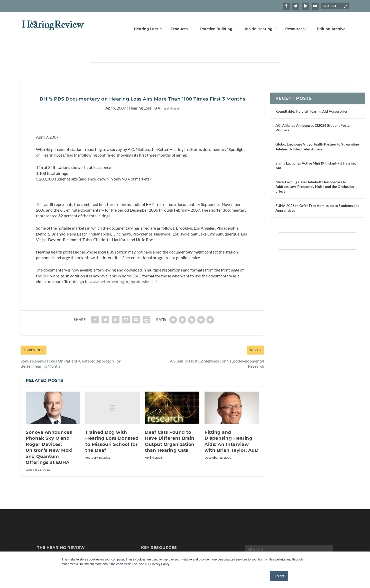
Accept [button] (279, 576)
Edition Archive (331, 22)
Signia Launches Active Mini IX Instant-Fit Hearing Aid (316, 151)
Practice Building (216, 22)
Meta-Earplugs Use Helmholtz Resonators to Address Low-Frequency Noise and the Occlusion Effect (315, 172)
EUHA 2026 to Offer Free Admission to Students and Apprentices (317, 193)
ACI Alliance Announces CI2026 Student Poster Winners (313, 113)
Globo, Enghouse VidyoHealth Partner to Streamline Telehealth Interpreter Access (317, 132)
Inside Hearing (259, 22)
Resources (295, 22)
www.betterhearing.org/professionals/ (123, 267)
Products (179, 22)
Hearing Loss (146, 22)
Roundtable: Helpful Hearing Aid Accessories (312, 97)
